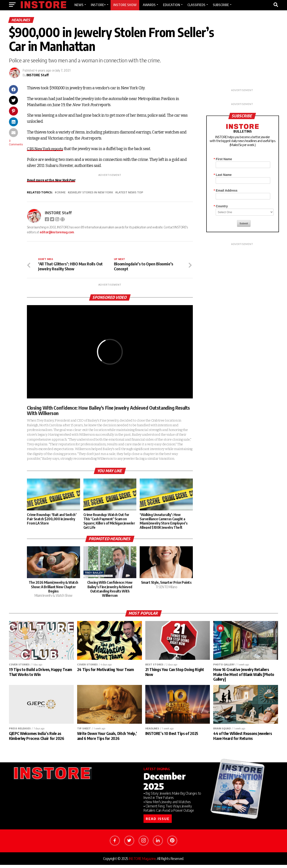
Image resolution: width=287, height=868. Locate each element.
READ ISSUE (158, 822)
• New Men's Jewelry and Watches (167, 805)
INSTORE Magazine (142, 862)
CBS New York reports (46, 149)
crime (61, 192)
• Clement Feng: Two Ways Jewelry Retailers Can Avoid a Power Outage (169, 811)
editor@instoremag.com (57, 232)
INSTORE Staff (38, 75)
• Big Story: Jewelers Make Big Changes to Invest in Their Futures (172, 799)
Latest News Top (130, 192)
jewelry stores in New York (91, 192)
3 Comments (16, 143)
